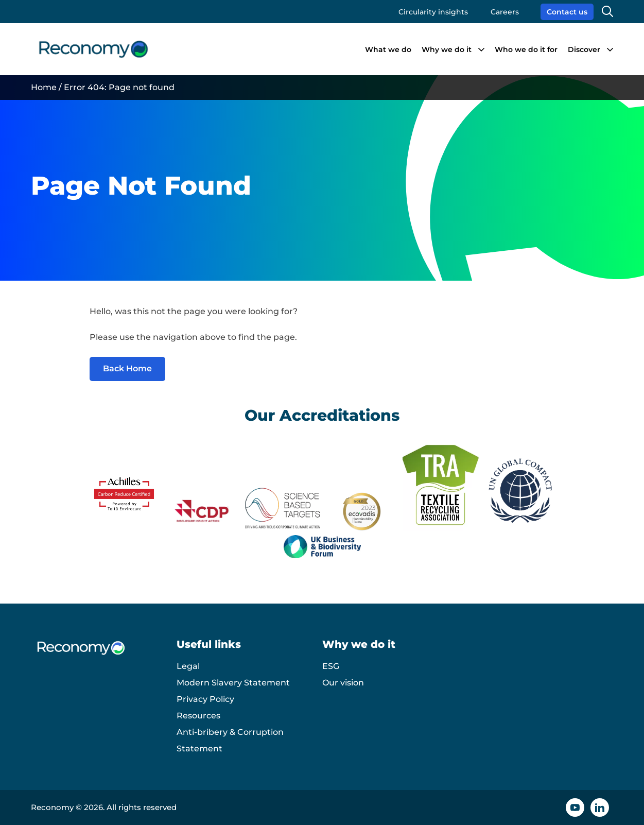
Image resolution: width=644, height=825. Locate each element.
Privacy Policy (205, 699)
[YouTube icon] (575, 807)
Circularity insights (433, 12)
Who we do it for (526, 49)
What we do (388, 49)
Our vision (343, 683)
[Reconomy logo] (93, 49)
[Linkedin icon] (600, 807)
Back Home (127, 368)
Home (44, 87)
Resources (198, 716)
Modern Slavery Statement (233, 683)
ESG (331, 666)
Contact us (567, 12)
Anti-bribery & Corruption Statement (230, 740)
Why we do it (447, 49)
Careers (505, 12)
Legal (188, 666)
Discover (584, 49)
